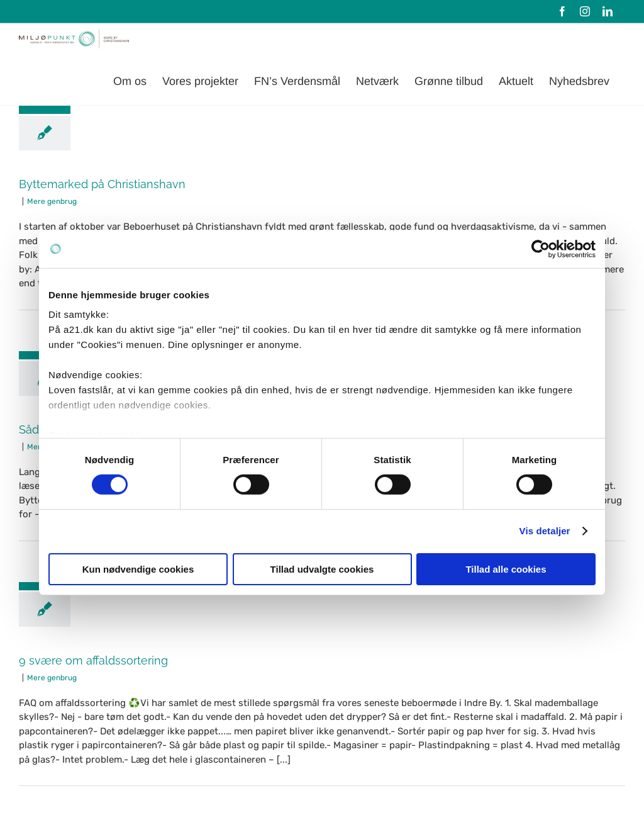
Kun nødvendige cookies (138, 569)
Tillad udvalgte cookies (322, 569)
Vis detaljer (545, 531)
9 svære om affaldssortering (93, 660)
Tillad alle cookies (506, 569)
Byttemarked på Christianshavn (102, 184)
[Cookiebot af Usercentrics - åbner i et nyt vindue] (541, 249)
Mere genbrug (52, 201)
